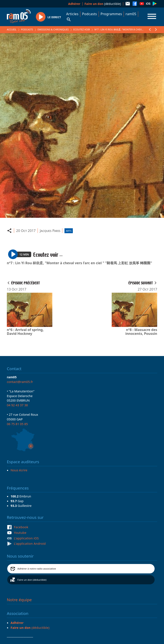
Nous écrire (19, 470)
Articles (72, 14)
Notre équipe (19, 600)
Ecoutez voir (82, 29)
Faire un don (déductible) (32, 580)
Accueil (12, 29)
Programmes (111, 14)
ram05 (131, 14)
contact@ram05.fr (20, 382)
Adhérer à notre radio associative (37, 569)
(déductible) (103, 4)
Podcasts (89, 14)
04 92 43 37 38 (17, 405)
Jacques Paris (50, 231)
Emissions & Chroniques (53, 29)
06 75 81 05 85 (17, 424)
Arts (69, 231)
